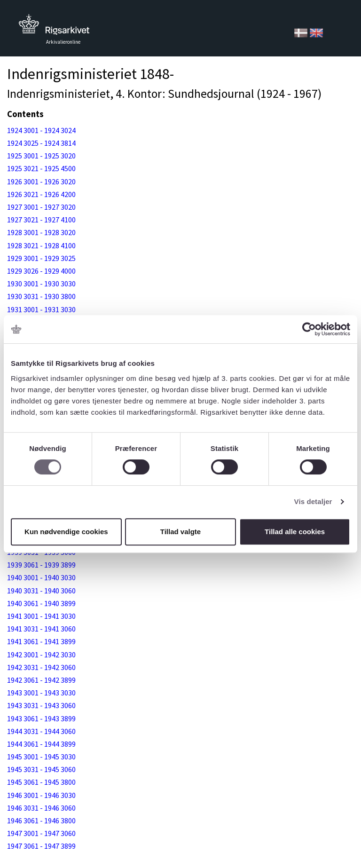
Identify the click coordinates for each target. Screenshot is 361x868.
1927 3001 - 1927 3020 (41, 207)
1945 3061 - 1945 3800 (41, 782)
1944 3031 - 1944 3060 (41, 731)
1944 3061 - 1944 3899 (41, 744)
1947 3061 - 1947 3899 (41, 846)
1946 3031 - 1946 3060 (41, 808)
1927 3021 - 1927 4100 (41, 220)
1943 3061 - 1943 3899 (41, 718)
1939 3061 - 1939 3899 (41, 565)
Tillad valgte (180, 532)
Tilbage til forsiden (54, 27)
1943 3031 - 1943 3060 (41, 705)
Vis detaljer (313, 501)
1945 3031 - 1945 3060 (41, 769)
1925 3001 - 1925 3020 (41, 156)
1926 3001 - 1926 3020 (41, 181)
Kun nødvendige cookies (66, 532)
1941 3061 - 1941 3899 (41, 641)
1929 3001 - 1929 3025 (41, 258)
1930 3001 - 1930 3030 (41, 284)
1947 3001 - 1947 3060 (41, 833)
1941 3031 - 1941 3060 (41, 629)
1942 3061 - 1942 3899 (41, 680)
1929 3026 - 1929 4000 (41, 271)
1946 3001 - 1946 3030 (41, 795)
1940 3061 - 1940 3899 (41, 603)
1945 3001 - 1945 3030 (41, 757)
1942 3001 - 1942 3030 (41, 655)
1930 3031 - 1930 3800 (41, 296)
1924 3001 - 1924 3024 (41, 130)
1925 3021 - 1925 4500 (41, 168)
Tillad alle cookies (295, 532)
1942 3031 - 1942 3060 (41, 667)
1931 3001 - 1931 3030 (41, 309)
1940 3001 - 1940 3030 (41, 577)
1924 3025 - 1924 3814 (41, 143)
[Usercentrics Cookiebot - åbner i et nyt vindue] (309, 329)
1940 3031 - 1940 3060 (41, 591)
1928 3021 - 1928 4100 (41, 245)
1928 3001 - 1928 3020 (41, 232)
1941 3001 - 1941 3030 (41, 616)
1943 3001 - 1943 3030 (41, 693)
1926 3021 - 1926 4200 (41, 194)
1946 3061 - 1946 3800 (41, 821)
